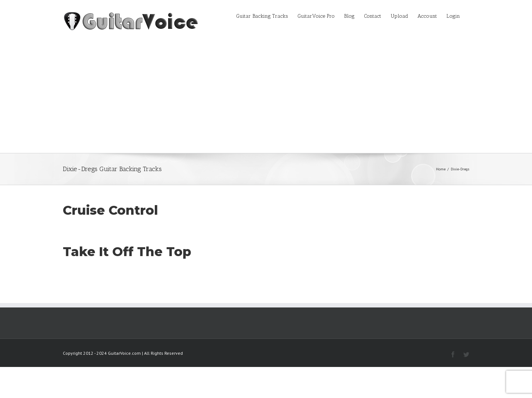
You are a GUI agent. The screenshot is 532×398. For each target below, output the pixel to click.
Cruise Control (110, 210)
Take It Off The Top (127, 252)
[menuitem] (267, 16)
